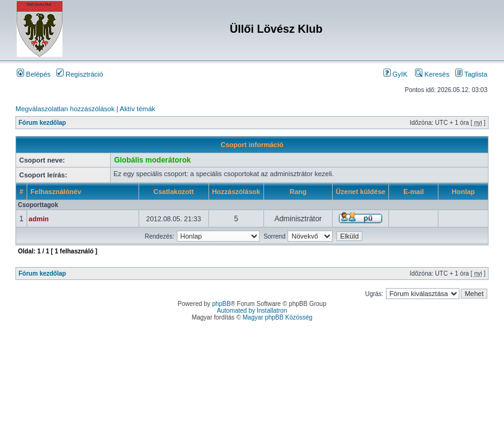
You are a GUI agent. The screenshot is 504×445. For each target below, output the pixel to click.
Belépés (34, 74)
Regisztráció (80, 74)
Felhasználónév (56, 192)
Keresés (432, 74)
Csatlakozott (173, 192)
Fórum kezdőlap (42, 123)
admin (38, 219)
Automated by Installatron (252, 311)
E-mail (413, 192)
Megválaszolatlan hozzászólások (65, 109)
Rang (298, 192)
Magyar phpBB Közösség (277, 317)
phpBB (221, 304)
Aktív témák (138, 109)
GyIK (396, 74)
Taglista (471, 74)
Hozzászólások (236, 192)
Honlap (463, 192)
